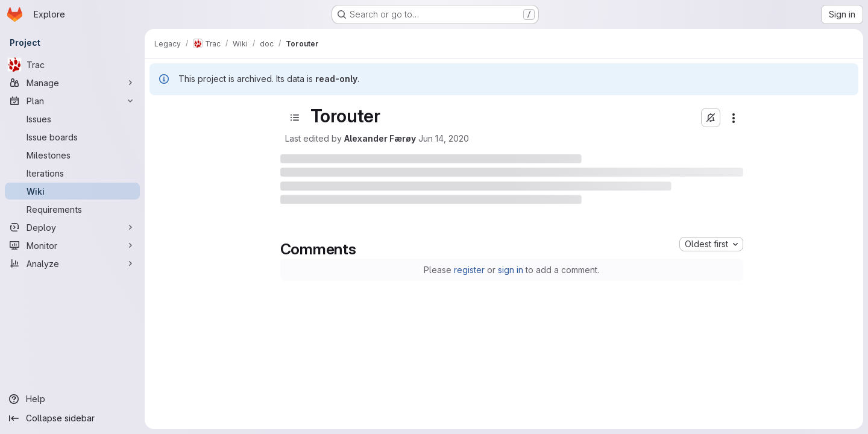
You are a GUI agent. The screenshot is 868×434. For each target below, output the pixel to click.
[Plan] (72, 101)
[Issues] (72, 119)
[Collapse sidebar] (72, 418)
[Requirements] (72, 209)
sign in (511, 270)
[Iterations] (72, 173)
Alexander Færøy (380, 138)
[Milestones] (72, 155)
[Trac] (72, 64)
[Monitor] (72, 245)
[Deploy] (72, 227)
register (469, 270)
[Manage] (72, 83)
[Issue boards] (72, 137)
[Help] (72, 399)
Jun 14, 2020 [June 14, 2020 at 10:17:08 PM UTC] (444, 138)
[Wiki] (72, 191)
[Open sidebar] (295, 118)
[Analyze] (72, 263)
